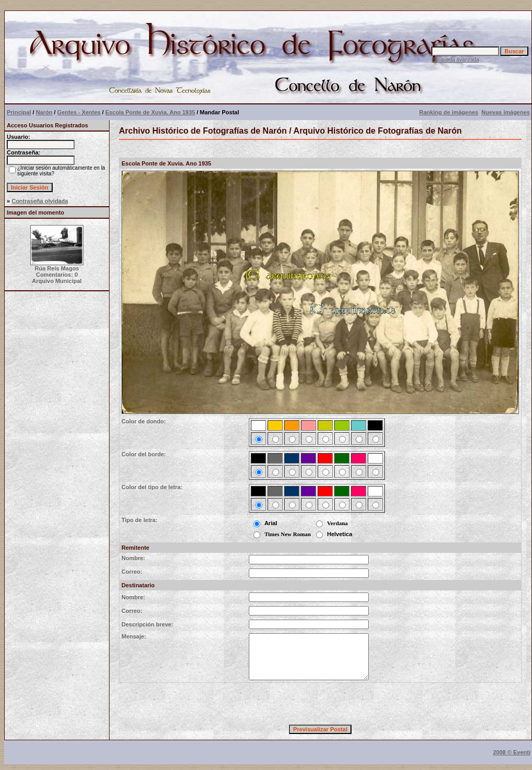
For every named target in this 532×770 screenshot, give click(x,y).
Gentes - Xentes (79, 112)
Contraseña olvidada (40, 201)
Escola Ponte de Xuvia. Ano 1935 (150, 112)
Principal (19, 112)
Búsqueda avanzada (455, 60)
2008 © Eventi (512, 752)
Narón (44, 112)
